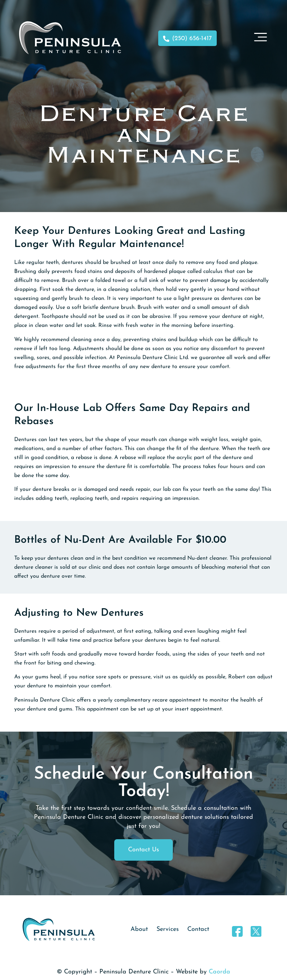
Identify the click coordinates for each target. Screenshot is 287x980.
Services (168, 929)
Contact (198, 929)
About (139, 929)
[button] (260, 38)
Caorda (219, 972)
